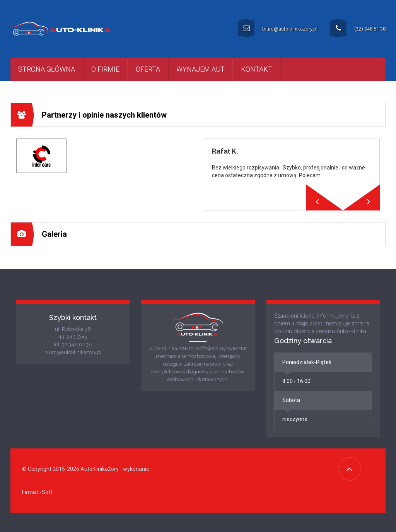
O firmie (105, 69)
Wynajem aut (201, 69)
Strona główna (47, 69)
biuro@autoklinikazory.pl (278, 28)
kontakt (257, 69)
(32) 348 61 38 (358, 28)
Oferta (148, 69)
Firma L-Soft (37, 492)
